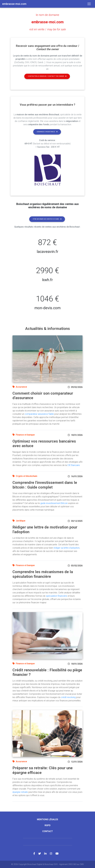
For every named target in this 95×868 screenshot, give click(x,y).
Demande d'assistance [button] (47, 132)
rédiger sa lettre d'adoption (67, 548)
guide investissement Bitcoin (54, 503)
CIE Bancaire (74, 465)
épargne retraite (20, 792)
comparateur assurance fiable (39, 414)
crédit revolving (68, 697)
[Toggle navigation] (89, 4)
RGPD (48, 825)
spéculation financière (57, 596)
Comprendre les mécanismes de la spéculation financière (43, 574)
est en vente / (48, 29)
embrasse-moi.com (48, 22)
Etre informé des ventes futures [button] (47, 219)
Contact (48, 831)
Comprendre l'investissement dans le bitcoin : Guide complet (45, 485)
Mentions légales (47, 819)
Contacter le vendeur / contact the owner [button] (47, 76)
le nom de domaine (47, 15)
